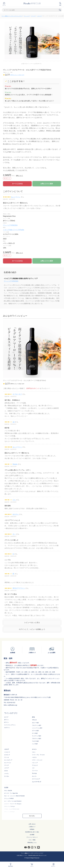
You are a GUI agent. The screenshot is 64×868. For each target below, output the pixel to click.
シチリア (7, 768)
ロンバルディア (8, 760)
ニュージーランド (37, 782)
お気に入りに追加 (47, 184)
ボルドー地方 (35, 723)
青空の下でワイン (19, 588)
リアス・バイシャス (37, 760)
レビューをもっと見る (32, 623)
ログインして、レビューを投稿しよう (32, 629)
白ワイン (7, 722)
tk (13, 554)
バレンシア (35, 763)
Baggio (15, 464)
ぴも (14, 500)
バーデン (7, 774)
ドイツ (6, 771)
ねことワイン (16, 197)
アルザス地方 (35, 741)
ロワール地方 (35, 731)
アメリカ (34, 773)
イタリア (39, 16)
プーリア (33, 16)
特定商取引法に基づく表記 (32, 832)
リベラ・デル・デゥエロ (38, 755)
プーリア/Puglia (18, 230)
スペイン (34, 749)
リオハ (34, 752)
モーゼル (7, 776)
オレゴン (34, 776)
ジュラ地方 (35, 744)
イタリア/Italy (8, 230)
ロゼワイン (7, 728)
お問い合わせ (32, 824)
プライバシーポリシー (32, 837)
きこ (14, 534)
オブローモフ (17, 394)
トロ (33, 768)
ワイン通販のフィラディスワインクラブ (12, 16)
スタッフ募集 (32, 840)
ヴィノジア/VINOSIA (10, 225)
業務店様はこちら (32, 843)
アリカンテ (35, 765)
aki (14, 422)
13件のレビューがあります (17, 75)
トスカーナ (7, 752)
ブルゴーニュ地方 (37, 725)
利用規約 (32, 829)
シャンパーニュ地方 (37, 728)
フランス (34, 720)
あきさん (16, 514)
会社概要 (32, 835)
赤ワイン (7, 720)
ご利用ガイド (32, 827)
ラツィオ (7, 757)
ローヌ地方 (35, 733)
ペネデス (34, 757)
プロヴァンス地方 (37, 739)
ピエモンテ (7, 755)
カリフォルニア (36, 779)
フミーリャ (35, 771)
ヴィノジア (27, 16)
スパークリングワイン (10, 725)
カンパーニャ (8, 763)
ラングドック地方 (37, 736)
